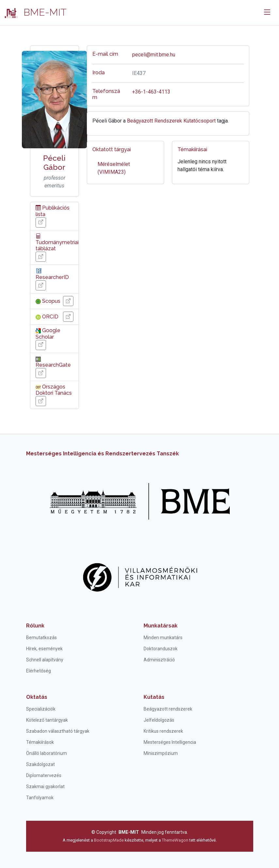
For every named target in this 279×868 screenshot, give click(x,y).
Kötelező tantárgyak (47, 720)
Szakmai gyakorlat (45, 787)
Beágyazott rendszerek (168, 709)
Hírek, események (44, 649)
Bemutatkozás (41, 638)
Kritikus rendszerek (163, 731)
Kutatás (154, 697)
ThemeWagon (176, 840)
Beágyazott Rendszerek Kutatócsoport (171, 121)
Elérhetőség (39, 671)
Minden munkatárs (163, 638)
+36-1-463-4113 (151, 92)
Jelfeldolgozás (159, 720)
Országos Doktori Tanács (54, 390)
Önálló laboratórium (46, 753)
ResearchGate (53, 362)
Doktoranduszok (161, 649)
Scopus (48, 301)
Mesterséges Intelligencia (170, 742)
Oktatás (37, 697)
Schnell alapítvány (45, 660)
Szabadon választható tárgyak (58, 731)
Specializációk (41, 709)
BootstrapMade (109, 840)
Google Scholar (48, 333)
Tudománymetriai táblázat (57, 242)
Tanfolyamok (40, 798)
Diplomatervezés (44, 775)
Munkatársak (161, 626)
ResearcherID (52, 274)
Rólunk (35, 626)
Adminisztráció (159, 660)
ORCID (47, 317)
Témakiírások (40, 742)
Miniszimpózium (161, 753)
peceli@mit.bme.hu (154, 55)
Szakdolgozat (40, 764)
